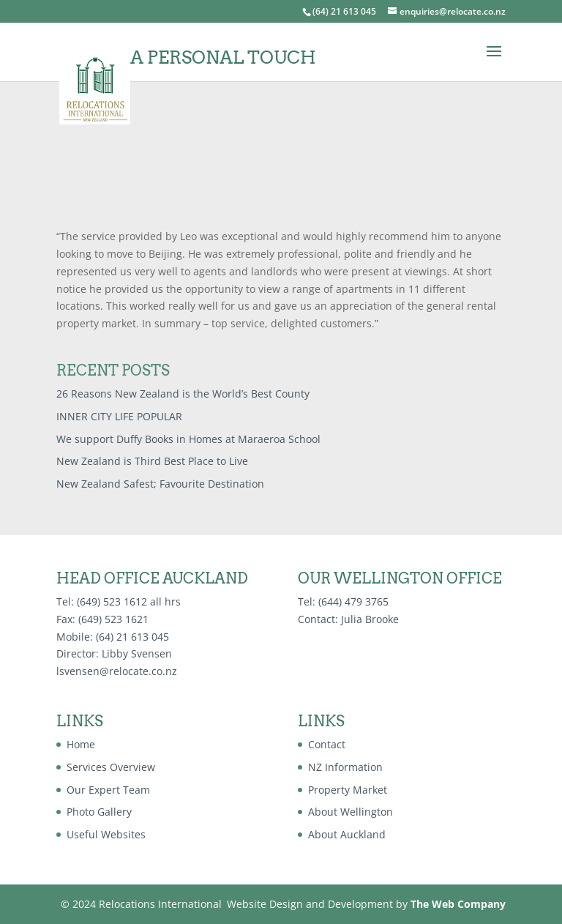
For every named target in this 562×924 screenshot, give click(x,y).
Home (81, 744)
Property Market (348, 790)
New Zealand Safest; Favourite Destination (160, 484)
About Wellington (351, 812)
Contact (327, 744)
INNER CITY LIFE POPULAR (119, 416)
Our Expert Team (108, 790)
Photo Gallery (99, 812)
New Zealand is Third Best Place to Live (152, 461)
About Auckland (347, 834)
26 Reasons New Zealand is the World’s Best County (183, 394)
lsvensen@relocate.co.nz (117, 671)
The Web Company (458, 904)
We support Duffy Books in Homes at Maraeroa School (188, 439)
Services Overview (111, 767)
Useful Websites (106, 834)
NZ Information (345, 767)
